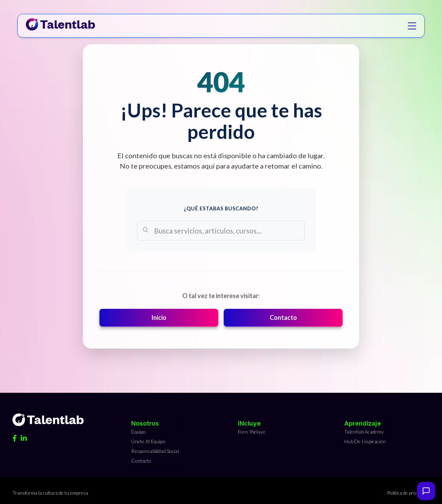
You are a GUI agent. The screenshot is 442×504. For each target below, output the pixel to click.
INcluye (249, 423)
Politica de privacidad (408, 493)
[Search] (221, 231)
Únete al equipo (148, 441)
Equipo (138, 432)
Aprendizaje (363, 423)
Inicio (159, 317)
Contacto (283, 317)
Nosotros (145, 423)
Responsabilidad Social (155, 451)
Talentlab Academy (364, 432)
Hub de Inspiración (365, 441)
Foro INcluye (252, 432)
